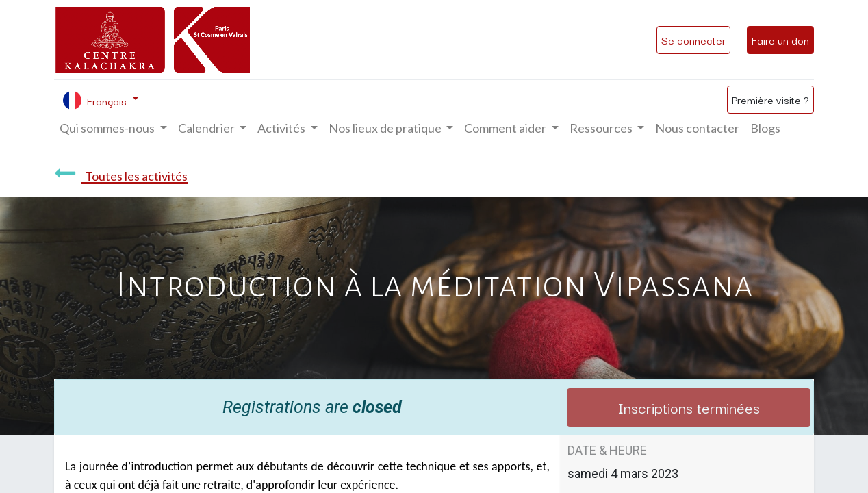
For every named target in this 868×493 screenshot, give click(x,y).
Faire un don (780, 40)
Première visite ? (770, 99)
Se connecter (693, 40)
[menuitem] (697, 128)
